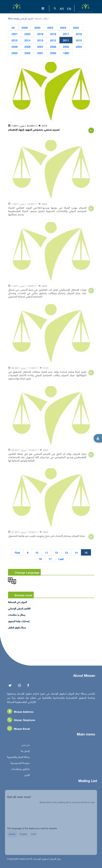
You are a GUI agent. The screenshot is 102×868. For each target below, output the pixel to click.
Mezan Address (20, 713)
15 (86, 553)
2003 (15, 53)
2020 (27, 34)
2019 (40, 34)
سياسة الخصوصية (20, 764)
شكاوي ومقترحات (20, 770)
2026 (25, 28)
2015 (15, 40)
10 (37, 553)
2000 (53, 53)
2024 (50, 28)
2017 (66, 34)
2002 (27, 53)
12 (56, 553)
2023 (63, 28)
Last (61, 559)
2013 (40, 40)
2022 (76, 28)
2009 (15, 47)
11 (47, 553)
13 (66, 553)
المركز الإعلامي (26, 18)
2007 (40, 47)
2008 (27, 47)
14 (76, 553)
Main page (14, 18)
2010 (79, 40)
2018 (53, 34)
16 (40, 559)
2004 (79, 47)
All (13, 28)
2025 (37, 28)
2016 (79, 34)
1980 (66, 53)
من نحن (26, 746)
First (17, 553)
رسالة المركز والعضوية (18, 758)
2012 (53, 40)
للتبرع (27, 776)
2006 (53, 47)
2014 (27, 40)
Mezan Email (18, 730)
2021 (15, 34)
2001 (40, 53)
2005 (66, 47)
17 (50, 559)
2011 (66, 40)
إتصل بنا (25, 752)
